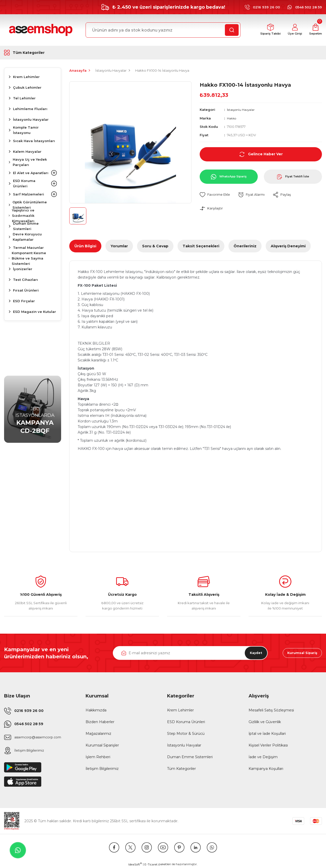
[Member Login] (291, 30)
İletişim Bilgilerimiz (102, 769)
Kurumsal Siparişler (102, 745)
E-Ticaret (151, 864)
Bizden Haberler (100, 722)
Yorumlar (119, 246)
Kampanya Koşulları (266, 769)
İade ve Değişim (263, 757)
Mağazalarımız (98, 734)
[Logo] (40, 30)
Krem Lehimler (180, 710)
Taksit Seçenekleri (201, 246)
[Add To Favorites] (216, 195)
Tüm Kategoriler (181, 769)
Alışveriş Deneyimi (288, 246)
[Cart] (314, 30)
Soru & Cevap (155, 246)
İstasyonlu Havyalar (243, 110)
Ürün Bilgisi (85, 246)
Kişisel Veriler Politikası (268, 745)
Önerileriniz (245, 246)
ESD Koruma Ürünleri (186, 722)
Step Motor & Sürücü (186, 734)
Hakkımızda (96, 710)
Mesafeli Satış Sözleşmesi (271, 710)
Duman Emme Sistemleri (190, 757)
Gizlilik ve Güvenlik (265, 722)
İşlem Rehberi (98, 757)
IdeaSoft (135, 864)
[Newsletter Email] (190, 653)
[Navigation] (33, 53)
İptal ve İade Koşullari (267, 734)
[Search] (163, 30)
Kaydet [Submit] (252, 653)
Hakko (232, 118)
